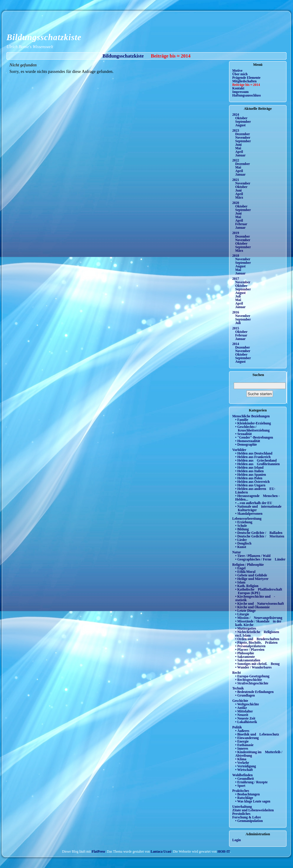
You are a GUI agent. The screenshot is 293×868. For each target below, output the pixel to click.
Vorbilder (239, 450)
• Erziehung (244, 522)
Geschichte (240, 701)
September (243, 122)
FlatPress (98, 851)
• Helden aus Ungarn (250, 485)
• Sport (240, 786)
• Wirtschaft (244, 770)
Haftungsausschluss (247, 95)
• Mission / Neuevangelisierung (259, 618)
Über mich (240, 74)
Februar (241, 224)
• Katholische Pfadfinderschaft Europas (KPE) (259, 591)
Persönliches (241, 814)
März (239, 197)
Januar (240, 155)
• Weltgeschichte (247, 704)
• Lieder (241, 540)
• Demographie (246, 444)
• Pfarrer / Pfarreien (250, 650)
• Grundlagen (245, 695)
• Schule (241, 526)
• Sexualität (243, 434)
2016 (236, 312)
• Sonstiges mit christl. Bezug (257, 664)
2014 (236, 344)
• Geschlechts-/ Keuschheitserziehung (252, 429)
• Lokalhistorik (246, 722)
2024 (236, 115)
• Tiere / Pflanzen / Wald (253, 556)
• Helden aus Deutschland (254, 453)
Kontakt (238, 88)
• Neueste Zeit (245, 718)
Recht (237, 673)
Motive (237, 71)
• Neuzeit (242, 715)
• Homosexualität (248, 441)
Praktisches (241, 791)
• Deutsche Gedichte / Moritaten (260, 536)
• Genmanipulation (249, 821)
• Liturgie (242, 614)
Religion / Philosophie (248, 565)
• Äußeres (242, 731)
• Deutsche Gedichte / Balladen (259, 533)
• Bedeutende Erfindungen (254, 692)
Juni (238, 145)
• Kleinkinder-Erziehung (253, 423)
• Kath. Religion (247, 586)
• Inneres (242, 748)
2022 (236, 160)
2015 (236, 328)
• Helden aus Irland (249, 467)
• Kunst (241, 547)
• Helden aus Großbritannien (257, 464)
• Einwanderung (247, 738)
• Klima (241, 759)
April (239, 152)
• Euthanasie (244, 745)
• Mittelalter (244, 711)
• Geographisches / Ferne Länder (260, 559)
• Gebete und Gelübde (251, 575)
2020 (236, 203)
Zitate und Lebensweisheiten (253, 810)
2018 (236, 256)
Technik (238, 688)
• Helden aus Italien (250, 471)
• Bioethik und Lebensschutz (257, 734)
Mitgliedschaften (245, 81)
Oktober (241, 118)
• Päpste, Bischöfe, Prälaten (256, 643)
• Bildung (242, 529)
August (240, 125)
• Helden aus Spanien (251, 475)
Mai (238, 148)
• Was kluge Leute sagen (253, 801)
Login (237, 840)
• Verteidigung (246, 766)
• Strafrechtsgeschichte (252, 683)
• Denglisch (243, 543)
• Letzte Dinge (245, 611)
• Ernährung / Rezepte (251, 782)
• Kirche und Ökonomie (252, 607)
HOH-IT (224, 851)
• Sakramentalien (248, 660)
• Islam (240, 582)
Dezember (243, 134)
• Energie (242, 741)
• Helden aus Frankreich (253, 457)
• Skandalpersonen (249, 514)
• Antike (241, 708)
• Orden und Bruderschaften (257, 639)
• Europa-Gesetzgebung (252, 676)
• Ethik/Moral (245, 572)
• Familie (242, 420)
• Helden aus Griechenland (256, 460)
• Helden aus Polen (249, 478)
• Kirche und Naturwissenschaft (260, 604)
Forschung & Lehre (247, 817)
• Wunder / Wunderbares (253, 667)
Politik (237, 727)
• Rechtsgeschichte (249, 680)
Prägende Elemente (246, 78)
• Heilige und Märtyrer (252, 579)
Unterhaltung (242, 807)
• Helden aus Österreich (252, 482)
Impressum (240, 92)
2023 (236, 130)
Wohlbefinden (242, 775)
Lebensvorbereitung (247, 519)
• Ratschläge (244, 798)
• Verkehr (242, 763)
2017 (236, 279)
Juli (238, 296)
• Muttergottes (246, 628)
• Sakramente (245, 657)
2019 (236, 233)
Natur (237, 552)
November (243, 138)
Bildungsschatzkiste (44, 37)
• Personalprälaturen (250, 646)
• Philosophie (245, 653)
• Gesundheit (245, 779)
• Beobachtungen (247, 794)
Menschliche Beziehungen (251, 416)
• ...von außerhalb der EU (254, 503)
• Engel (240, 568)
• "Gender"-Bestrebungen (254, 437)
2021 (236, 180)
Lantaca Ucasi (161, 851)
